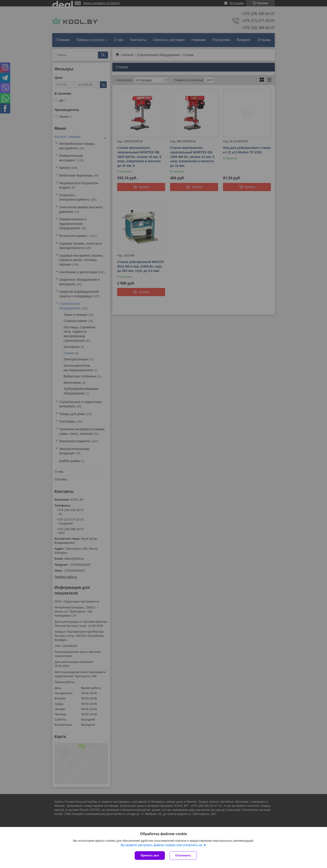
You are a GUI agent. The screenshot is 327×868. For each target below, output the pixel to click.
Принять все (150, 855)
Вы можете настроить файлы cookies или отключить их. (162, 845)
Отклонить (183, 855)
